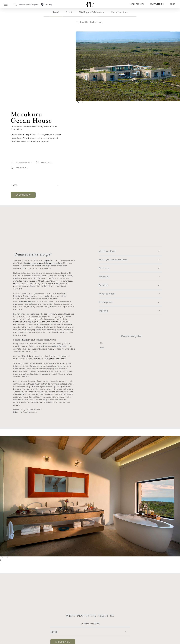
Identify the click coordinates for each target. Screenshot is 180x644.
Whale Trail (57, 346)
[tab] (56, 13)
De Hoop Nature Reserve (22, 127)
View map (48, 5)
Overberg (39, 127)
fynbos (28, 301)
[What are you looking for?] (15, 4)
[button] (36, 185)
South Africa (16, 129)
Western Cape (50, 127)
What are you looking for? (28, 5)
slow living (22, 268)
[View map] (42, 4)
